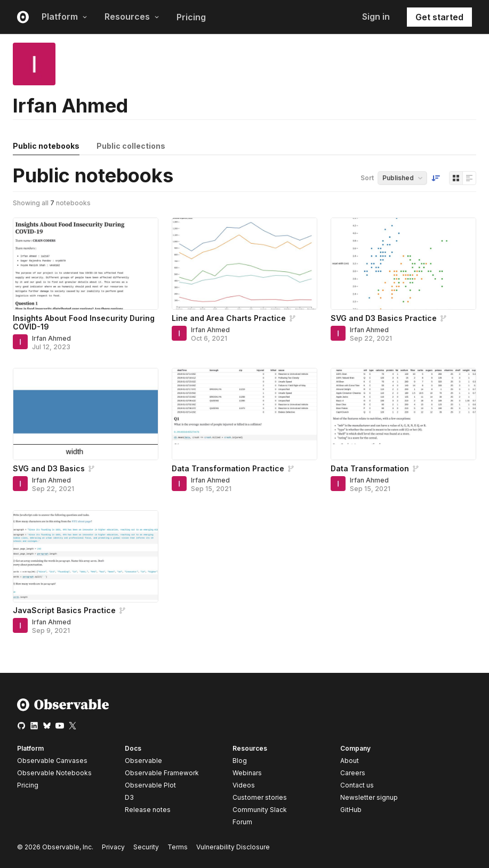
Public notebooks (46, 146)
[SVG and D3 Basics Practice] (403, 264)
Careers (353, 773)
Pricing (191, 17)
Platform (65, 17)
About (350, 761)
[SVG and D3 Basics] (86, 414)
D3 (129, 797)
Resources (132, 17)
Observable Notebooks (54, 773)
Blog (240, 761)
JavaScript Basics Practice (64, 610)
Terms (178, 847)
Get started (439, 17)
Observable (143, 761)
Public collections (131, 146)
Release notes (148, 810)
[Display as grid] (456, 178)
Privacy (113, 847)
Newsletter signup (369, 798)
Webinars (247, 773)
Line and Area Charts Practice (229, 318)
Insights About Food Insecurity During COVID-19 (84, 322)
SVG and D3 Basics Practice (384, 318)
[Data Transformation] (403, 414)
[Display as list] (469, 178)
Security (146, 847)
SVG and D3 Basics (49, 468)
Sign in (376, 17)
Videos (244, 785)
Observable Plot (150, 785)
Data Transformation (370, 468)
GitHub (351, 810)
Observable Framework (162, 773)
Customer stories (260, 797)
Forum (242, 822)
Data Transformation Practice (228, 468)
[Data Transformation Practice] (244, 414)
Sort (367, 178)
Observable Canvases (52, 761)
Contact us (357, 785)
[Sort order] (436, 178)
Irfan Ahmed (51, 338)
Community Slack (260, 810)
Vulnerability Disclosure (233, 847)
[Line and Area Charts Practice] (244, 264)
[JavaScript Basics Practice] (86, 556)
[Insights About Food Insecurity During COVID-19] (86, 264)
